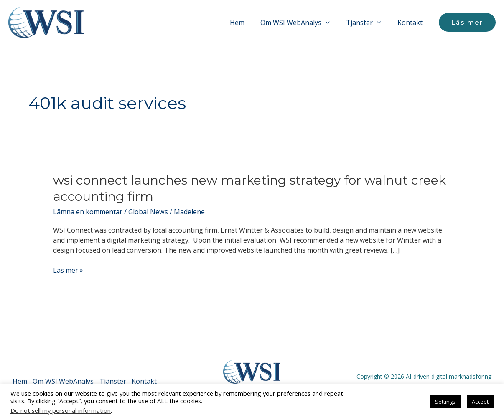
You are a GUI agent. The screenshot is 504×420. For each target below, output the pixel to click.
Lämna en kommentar (88, 212)
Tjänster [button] (364, 23)
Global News (148, 212)
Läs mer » (68, 270)
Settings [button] (445, 402)
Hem (247, 23)
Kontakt (411, 23)
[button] (467, 22)
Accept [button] (480, 402)
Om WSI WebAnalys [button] (298, 23)
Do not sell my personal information (61, 410)
